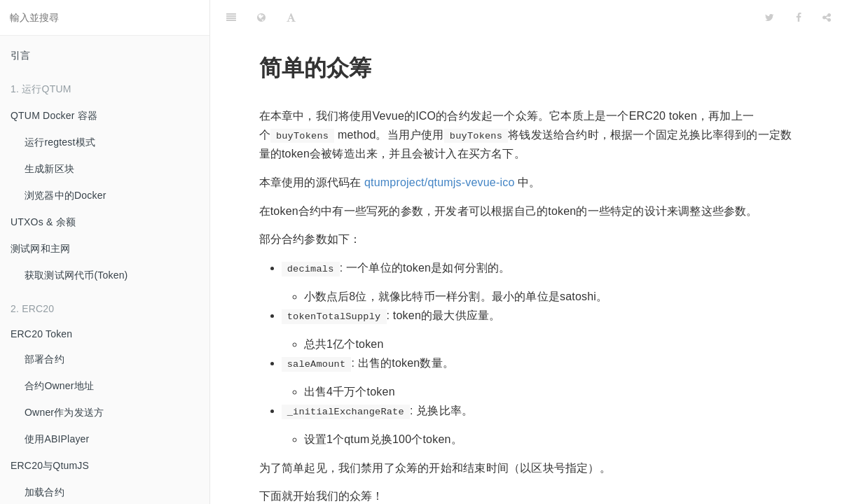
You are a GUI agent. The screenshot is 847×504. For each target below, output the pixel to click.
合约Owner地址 (59, 386)
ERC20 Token (41, 334)
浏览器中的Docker (66, 195)
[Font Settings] (291, 17)
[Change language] (261, 17)
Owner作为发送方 (64, 412)
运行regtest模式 (60, 142)
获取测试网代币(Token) (76, 275)
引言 (20, 55)
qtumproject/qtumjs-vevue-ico (440, 182)
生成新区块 (49, 169)
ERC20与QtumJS (50, 465)
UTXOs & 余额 (43, 222)
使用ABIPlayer (57, 439)
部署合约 (44, 359)
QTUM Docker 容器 (54, 115)
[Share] (827, 17)
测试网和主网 (40, 248)
